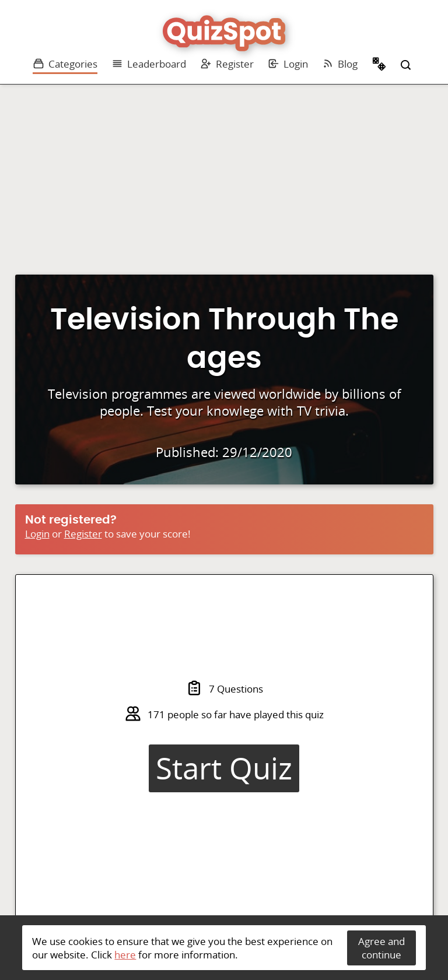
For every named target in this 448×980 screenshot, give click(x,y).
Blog (340, 64)
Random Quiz (379, 65)
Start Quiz (224, 768)
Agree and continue (381, 948)
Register (227, 64)
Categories (65, 64)
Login (288, 64)
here (125, 955)
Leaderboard (149, 64)
